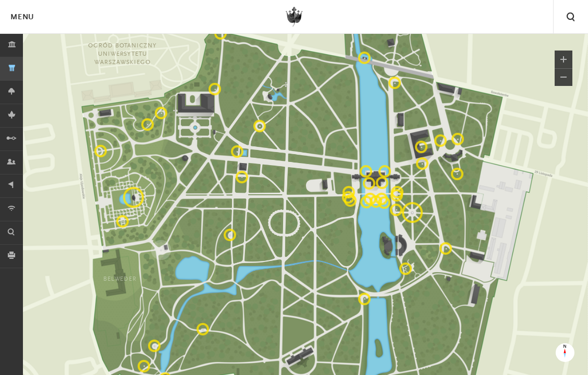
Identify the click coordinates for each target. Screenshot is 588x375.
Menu (22, 17)
